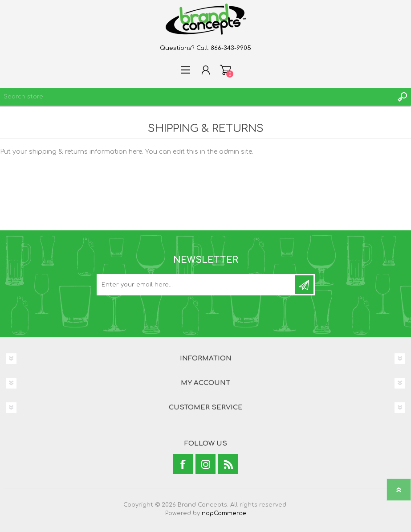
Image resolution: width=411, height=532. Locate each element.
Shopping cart (226, 70)
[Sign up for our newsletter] (196, 285)
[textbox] (197, 97)
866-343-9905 (231, 48)
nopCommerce (224, 513)
